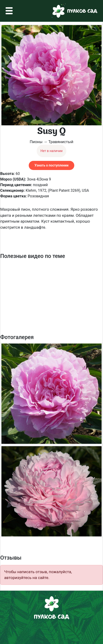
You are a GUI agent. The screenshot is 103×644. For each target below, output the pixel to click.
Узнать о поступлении (51, 165)
